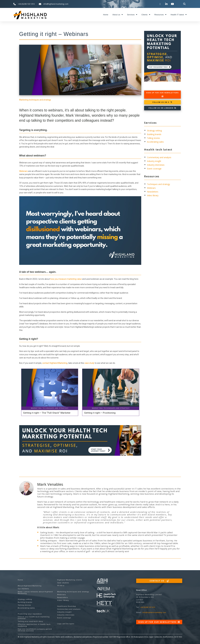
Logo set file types (66, 624)
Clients (146, 15)
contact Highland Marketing (55, 363)
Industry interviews (156, 165)
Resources (160, 15)
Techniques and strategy (158, 184)
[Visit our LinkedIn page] (167, 4)
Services (132, 15)
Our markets (23, 589)
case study (89, 363)
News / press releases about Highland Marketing (35, 593)
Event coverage (154, 169)
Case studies (63, 583)
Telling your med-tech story (30, 621)
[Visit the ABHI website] (102, 581)
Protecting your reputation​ (30, 614)
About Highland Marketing (30, 586)
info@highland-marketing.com (154, 612)
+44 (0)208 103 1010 (148, 607)
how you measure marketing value (66, 279)
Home (106, 15)
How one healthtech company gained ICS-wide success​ (35, 630)
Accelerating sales (155, 142)
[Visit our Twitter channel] (161, 4)
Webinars (23, 171)
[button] (184, 4)
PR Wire (61, 586)
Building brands (154, 134)
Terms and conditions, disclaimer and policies (74, 637)
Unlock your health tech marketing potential (34, 618)
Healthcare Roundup (67, 606)
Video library (153, 195)
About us (118, 15)
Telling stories (154, 138)
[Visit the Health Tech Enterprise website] (106, 596)
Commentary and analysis (159, 157)
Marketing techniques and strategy (35, 100)
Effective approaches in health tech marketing (34, 625)
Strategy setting (154, 131)
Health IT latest (179, 15)
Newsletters (153, 192)
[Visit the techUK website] (103, 589)
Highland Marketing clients (70, 580)
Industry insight (154, 161)
